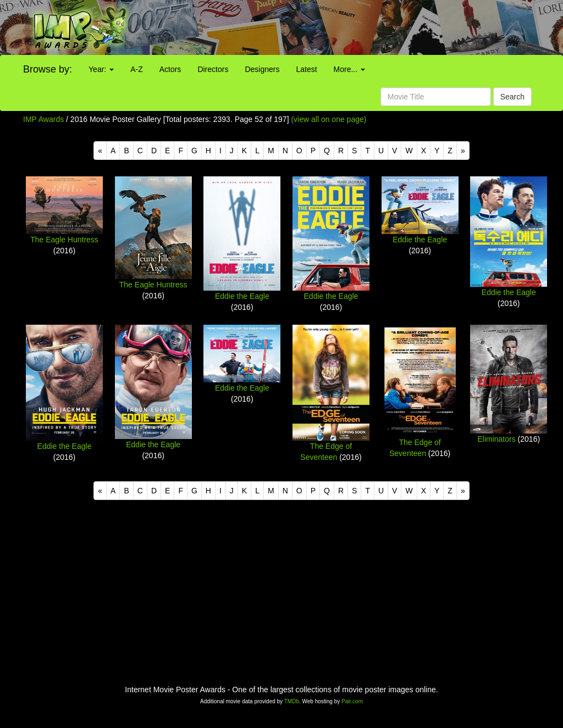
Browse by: (48, 69)
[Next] (463, 151)
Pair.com (352, 701)
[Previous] (100, 151)
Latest (306, 69)
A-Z (137, 69)
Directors (213, 69)
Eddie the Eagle (242, 296)
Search (512, 97)
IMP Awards (43, 119)
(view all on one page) (329, 119)
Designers (262, 69)
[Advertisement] (352, 27)
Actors (170, 69)
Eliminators (496, 439)
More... (349, 69)
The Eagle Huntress (64, 240)
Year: (101, 69)
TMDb (292, 701)
